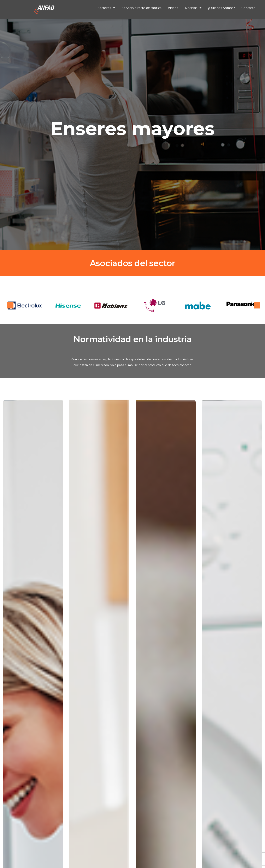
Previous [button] (10, 305)
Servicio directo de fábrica (142, 8)
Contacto (248, 8)
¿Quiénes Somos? (221, 8)
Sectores (106, 8)
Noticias (193, 8)
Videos (173, 8)
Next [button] (257, 305)
